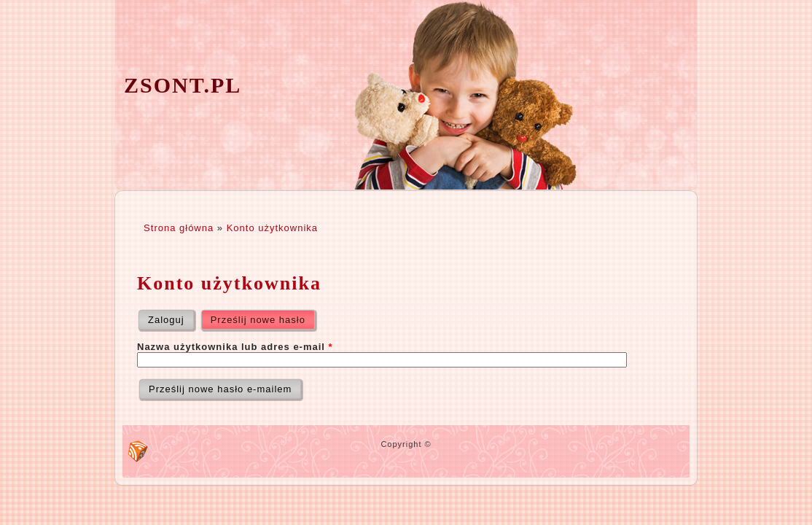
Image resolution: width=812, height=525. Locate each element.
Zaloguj (166, 320)
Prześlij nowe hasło (264, 316)
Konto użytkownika (272, 228)
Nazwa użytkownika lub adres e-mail (235, 347)
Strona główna (179, 228)
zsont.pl (183, 85)
